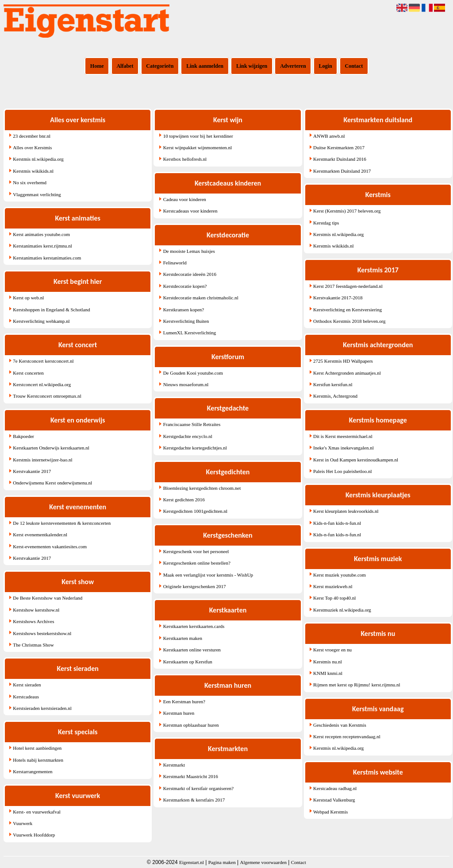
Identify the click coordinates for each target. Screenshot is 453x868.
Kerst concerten (28, 373)
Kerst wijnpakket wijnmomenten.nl (198, 147)
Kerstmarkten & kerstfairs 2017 (194, 800)
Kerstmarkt (174, 765)
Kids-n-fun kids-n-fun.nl (337, 523)
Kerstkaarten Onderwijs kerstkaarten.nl (51, 448)
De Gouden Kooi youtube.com (193, 373)
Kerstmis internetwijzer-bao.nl (42, 460)
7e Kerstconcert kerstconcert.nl (43, 361)
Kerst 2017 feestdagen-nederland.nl (348, 286)
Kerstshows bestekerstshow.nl (42, 633)
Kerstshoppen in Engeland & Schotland (51, 310)
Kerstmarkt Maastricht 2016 (191, 776)
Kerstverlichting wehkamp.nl (41, 321)
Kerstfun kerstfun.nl (333, 384)
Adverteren (293, 66)
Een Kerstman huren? (184, 701)
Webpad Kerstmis (330, 812)
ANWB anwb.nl (329, 136)
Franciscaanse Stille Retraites (192, 424)
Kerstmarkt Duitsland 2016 (340, 159)
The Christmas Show (33, 645)
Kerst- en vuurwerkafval (37, 812)
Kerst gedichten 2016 (184, 500)
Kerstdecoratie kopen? (185, 286)
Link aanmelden (205, 66)
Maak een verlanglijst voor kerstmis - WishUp (208, 575)
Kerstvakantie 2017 (32, 471)
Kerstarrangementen (33, 771)
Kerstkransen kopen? (184, 310)
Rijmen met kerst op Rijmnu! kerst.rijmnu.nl (357, 685)
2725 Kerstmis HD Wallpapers (343, 361)
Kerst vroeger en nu (332, 650)
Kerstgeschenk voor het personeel (196, 551)
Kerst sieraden (27, 685)
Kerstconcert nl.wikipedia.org (42, 384)
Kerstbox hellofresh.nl (185, 159)
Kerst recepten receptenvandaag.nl (347, 736)
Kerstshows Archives (33, 621)
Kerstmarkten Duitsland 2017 (342, 171)
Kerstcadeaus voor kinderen (190, 211)
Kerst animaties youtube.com (41, 234)
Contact (354, 66)
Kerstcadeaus (26, 697)
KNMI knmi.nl (328, 673)
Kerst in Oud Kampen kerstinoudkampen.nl (356, 460)
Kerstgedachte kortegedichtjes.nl (195, 448)
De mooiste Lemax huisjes (189, 251)
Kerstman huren (179, 713)
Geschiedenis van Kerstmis (340, 725)
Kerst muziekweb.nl (333, 586)
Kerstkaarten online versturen (192, 650)
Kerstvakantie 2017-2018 (338, 298)
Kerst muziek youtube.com (340, 575)
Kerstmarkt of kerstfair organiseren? (199, 788)
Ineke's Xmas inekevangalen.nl (344, 448)
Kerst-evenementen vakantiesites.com (50, 546)
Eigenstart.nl (192, 862)
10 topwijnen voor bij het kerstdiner (198, 136)
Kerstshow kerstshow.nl (36, 610)
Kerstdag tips (326, 223)
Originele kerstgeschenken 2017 (195, 586)
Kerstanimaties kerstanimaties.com (47, 258)
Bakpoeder (23, 436)
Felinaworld (175, 263)
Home (97, 66)
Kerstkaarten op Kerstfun (188, 662)
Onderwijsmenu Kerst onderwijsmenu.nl (52, 483)
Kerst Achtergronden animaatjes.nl (347, 373)
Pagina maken (222, 862)
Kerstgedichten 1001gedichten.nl (195, 511)
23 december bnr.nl (32, 136)
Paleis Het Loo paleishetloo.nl (343, 471)
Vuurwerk (23, 823)
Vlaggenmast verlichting (37, 194)
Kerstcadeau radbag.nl (335, 788)
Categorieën (160, 66)
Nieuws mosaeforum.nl (186, 384)
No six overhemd (30, 182)
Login (326, 66)
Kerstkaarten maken (183, 638)
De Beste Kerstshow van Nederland (48, 598)
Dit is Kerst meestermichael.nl (343, 436)
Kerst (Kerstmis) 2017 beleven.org (347, 211)
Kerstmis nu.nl (328, 662)
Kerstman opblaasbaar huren (191, 725)
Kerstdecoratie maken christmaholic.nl (201, 298)
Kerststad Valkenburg (334, 800)
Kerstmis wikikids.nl (33, 171)
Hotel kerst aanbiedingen (37, 748)
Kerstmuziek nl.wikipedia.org (342, 610)
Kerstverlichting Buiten (186, 321)
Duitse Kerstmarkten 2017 (339, 147)
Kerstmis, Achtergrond (335, 396)
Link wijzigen (252, 66)
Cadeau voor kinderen (185, 199)
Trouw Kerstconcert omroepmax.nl (47, 396)
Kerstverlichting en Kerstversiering (347, 310)
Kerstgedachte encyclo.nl (188, 436)
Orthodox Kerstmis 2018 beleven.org (349, 321)
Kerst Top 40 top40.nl (334, 598)
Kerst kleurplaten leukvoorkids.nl (346, 511)
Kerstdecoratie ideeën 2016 (190, 274)
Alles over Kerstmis (32, 147)
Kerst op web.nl (28, 298)
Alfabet (125, 66)
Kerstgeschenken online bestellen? (197, 563)
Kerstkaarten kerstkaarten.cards (194, 626)
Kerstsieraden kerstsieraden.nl (42, 708)
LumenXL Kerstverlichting (190, 333)
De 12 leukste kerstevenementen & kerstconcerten (62, 523)
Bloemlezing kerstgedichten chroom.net (202, 488)
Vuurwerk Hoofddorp (34, 835)
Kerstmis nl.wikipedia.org (38, 159)
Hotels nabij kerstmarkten (38, 760)
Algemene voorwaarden (263, 862)
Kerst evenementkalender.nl (40, 535)
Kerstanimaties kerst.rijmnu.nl (42, 246)
